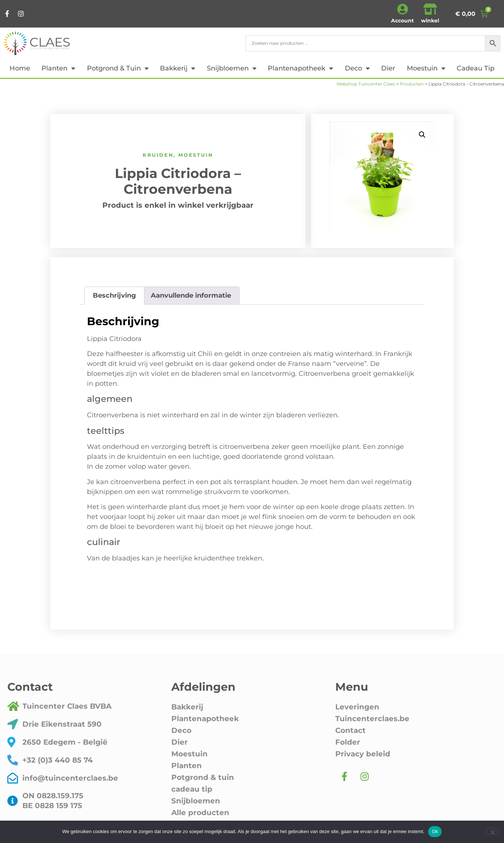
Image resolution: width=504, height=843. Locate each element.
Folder (348, 742)
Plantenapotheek (300, 68)
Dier (388, 68)
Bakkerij (178, 68)
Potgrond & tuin (118, 68)
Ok (435, 831)
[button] (422, 135)
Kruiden (158, 155)
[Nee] (492, 831)
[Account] (402, 9)
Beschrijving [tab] (114, 295)
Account (402, 21)
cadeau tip (476, 68)
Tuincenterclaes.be (372, 719)
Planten (58, 68)
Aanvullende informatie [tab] (191, 295)
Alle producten (200, 813)
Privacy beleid (363, 754)
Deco (357, 68)
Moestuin (426, 68)
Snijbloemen (232, 68)
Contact (350, 730)
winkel (430, 21)
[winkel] (430, 9)
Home (20, 68)
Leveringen (357, 707)
